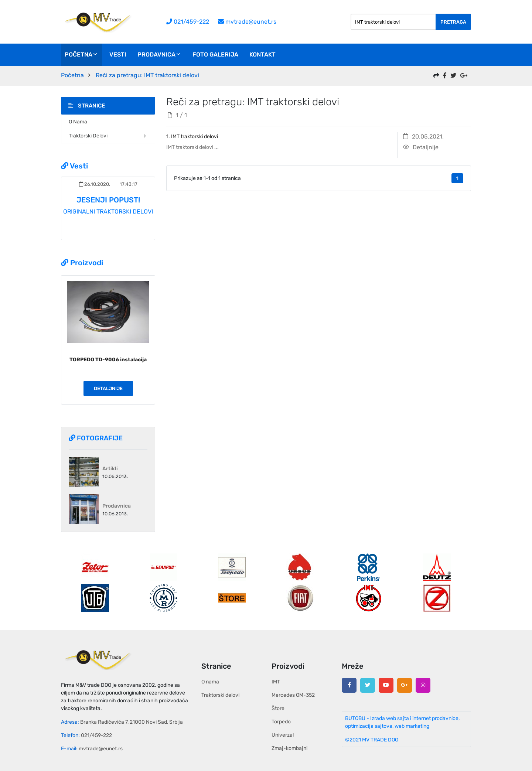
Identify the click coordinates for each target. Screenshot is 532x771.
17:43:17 (128, 184)
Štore (278, 708)
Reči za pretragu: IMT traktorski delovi (147, 75)
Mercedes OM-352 (293, 695)
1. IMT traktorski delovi (192, 137)
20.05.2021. (423, 137)
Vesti (118, 54)
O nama (78, 122)
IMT (276, 682)
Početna (81, 54)
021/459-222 (188, 22)
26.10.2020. (95, 184)
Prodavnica (159, 54)
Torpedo (281, 722)
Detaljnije (108, 388)
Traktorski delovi (108, 136)
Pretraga (453, 22)
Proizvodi (82, 263)
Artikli (110, 469)
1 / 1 (177, 115)
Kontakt (262, 54)
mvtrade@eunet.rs (247, 22)
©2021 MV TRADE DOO (372, 740)
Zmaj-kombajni (289, 748)
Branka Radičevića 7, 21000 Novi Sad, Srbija (132, 722)
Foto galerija (215, 54)
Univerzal (283, 735)
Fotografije (96, 438)
